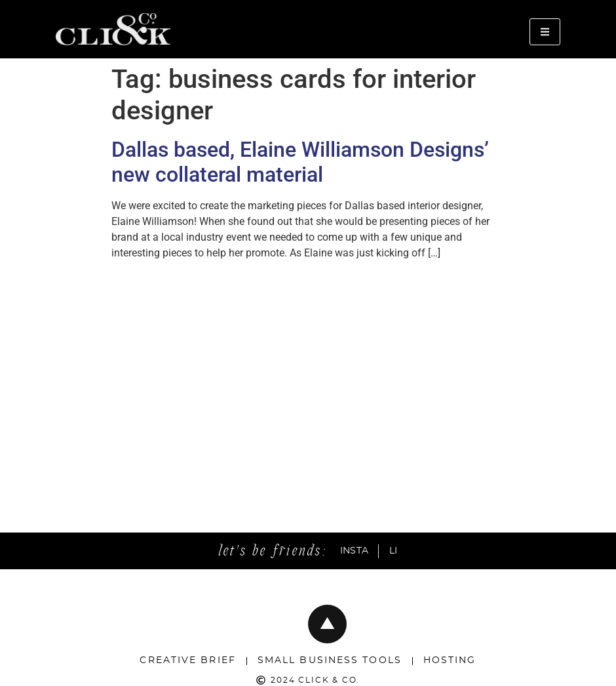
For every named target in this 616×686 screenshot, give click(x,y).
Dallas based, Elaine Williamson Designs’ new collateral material (300, 162)
